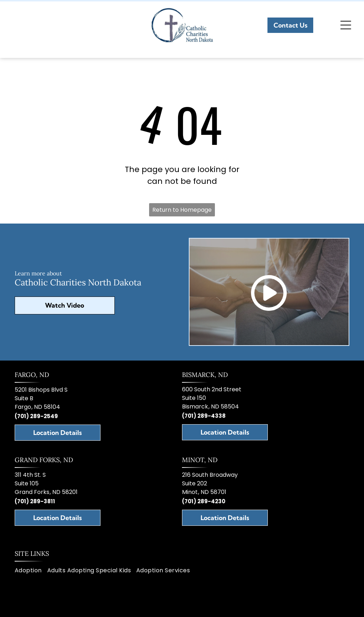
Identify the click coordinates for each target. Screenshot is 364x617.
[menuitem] (31, 571)
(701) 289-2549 (36, 416)
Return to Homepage (182, 210)
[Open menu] (346, 25)
